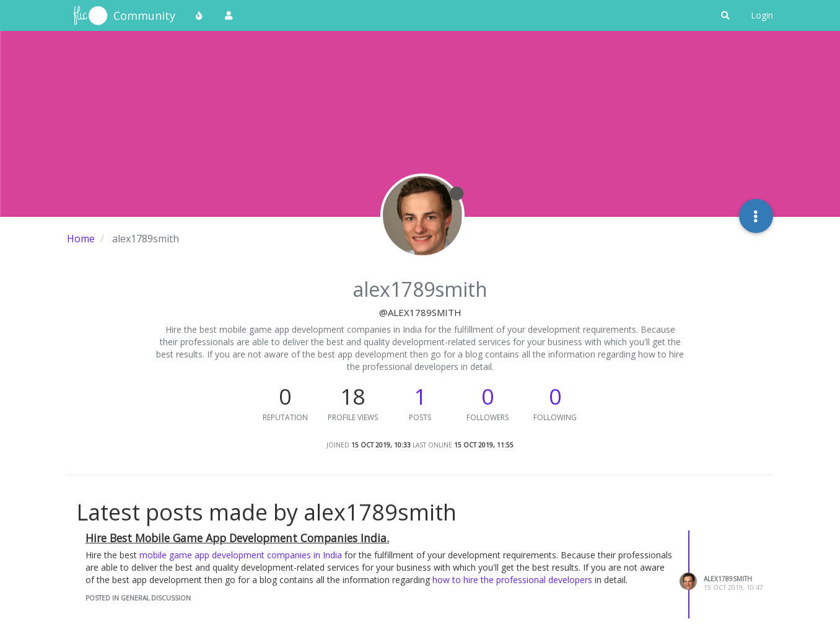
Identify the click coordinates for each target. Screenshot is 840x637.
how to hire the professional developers (512, 580)
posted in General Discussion (138, 598)
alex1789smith (728, 579)
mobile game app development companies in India (241, 555)
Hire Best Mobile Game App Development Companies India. (237, 538)
